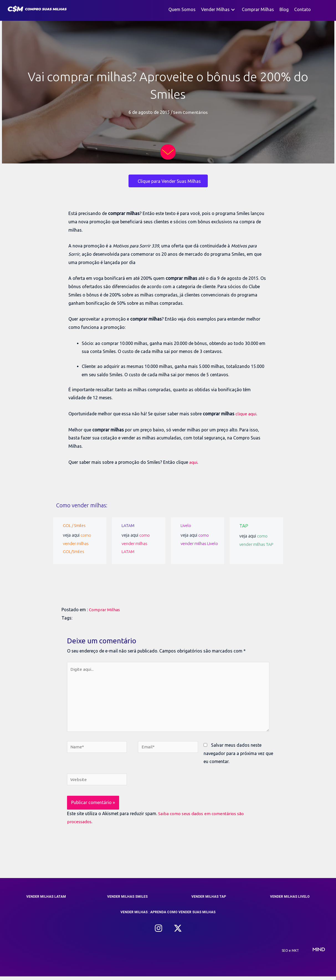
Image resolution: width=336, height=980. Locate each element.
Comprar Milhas (105, 610)
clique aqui (246, 414)
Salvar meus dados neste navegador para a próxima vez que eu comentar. (238, 757)
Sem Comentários (190, 112)
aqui (194, 462)
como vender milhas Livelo (195, 543)
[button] (233, 10)
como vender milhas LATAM (136, 543)
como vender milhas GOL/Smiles (77, 543)
